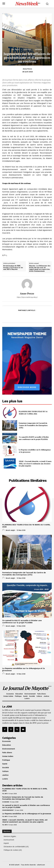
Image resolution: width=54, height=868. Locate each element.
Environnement (8, 810)
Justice (27, 49)
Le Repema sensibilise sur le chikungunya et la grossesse (27, 814)
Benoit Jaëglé (10, 530)
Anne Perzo (27, 69)
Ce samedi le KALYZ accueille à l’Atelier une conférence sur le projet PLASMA (34, 438)
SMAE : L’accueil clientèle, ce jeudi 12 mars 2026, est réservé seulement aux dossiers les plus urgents (35, 464)
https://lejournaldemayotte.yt (27, 297)
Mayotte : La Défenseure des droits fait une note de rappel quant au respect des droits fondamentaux (40, 268)
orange (39, 49)
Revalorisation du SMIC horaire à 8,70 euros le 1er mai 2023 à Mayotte (13, 268)
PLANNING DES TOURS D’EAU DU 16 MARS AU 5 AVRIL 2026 (33, 413)
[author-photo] (4, 530)
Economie (6, 802)
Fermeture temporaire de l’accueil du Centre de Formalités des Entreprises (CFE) (33, 425)
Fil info (16, 49)
